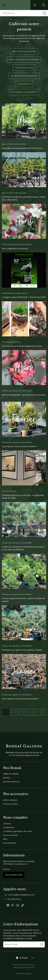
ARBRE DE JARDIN (11, 774)
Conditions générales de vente (18, 831)
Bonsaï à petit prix (11, 782)
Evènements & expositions (24, 92)
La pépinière (9, 827)
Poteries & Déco (11, 804)
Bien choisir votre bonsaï (24, 51)
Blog (5, 839)
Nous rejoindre (10, 843)
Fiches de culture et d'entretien (24, 60)
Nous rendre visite (14, 875)
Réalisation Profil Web (24, 968)
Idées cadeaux (10, 800)
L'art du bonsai (24, 84)
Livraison (7, 824)
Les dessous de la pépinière (24, 76)
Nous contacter (10, 835)
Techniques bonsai (24, 68)
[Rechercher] (23, 13)
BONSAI (6, 778)
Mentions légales (24, 974)
